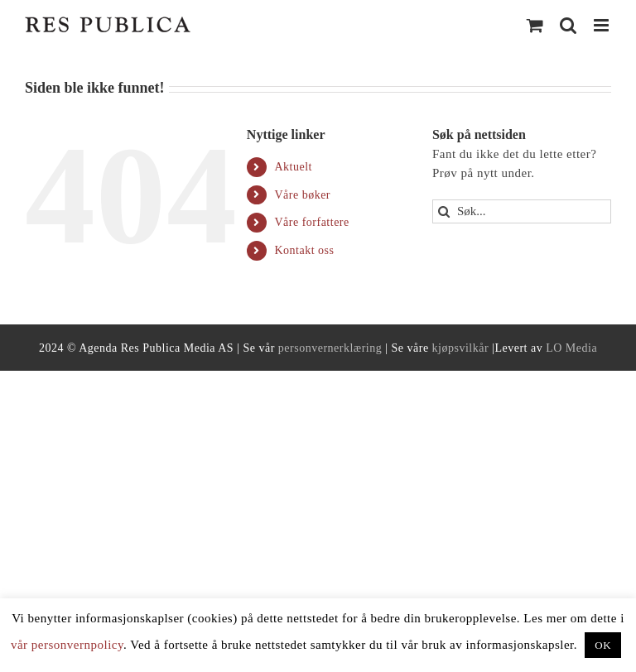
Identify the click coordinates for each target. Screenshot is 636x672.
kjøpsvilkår (461, 348)
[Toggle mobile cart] (535, 25)
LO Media (571, 348)
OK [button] (603, 645)
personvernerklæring (330, 348)
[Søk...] (522, 211)
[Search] (444, 211)
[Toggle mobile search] (569, 25)
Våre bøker (302, 195)
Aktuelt (293, 167)
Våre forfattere (311, 222)
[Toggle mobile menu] (603, 25)
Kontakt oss (304, 250)
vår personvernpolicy (67, 645)
